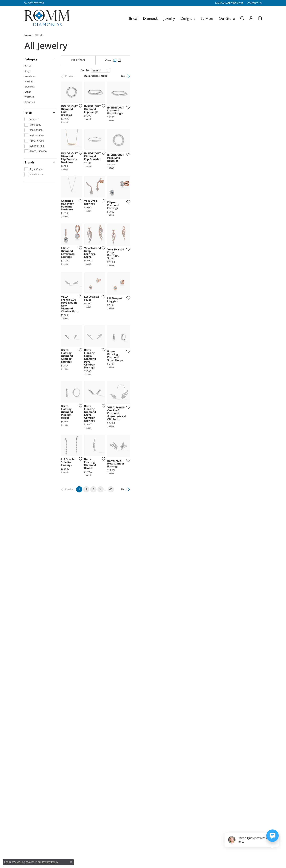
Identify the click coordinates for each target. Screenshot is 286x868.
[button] (242, 18)
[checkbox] (31, 119)
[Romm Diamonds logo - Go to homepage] (48, 18)
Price (28, 113)
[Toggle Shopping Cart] (260, 18)
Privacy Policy (50, 862)
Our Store (227, 18)
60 (177, 761)
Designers (188, 18)
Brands (30, 162)
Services (207, 18)
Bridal (133, 18)
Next (255, 76)
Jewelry (169, 18)
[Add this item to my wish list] (124, 150)
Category (31, 59)
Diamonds (151, 18)
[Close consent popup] (71, 862)
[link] (34, 3)
